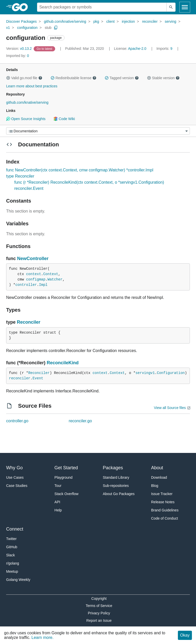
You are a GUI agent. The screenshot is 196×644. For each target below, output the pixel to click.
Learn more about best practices (32, 86)
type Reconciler (20, 176)
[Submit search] (171, 7)
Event (38, 378)
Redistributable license (73, 78)
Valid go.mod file (24, 78)
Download (159, 477)
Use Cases (15, 477)
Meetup (12, 571)
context (34, 274)
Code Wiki (64, 119)
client (110, 21)
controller (26, 285)
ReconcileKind (63, 363)
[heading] (22, 7)
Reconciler (29, 322)
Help (58, 510)
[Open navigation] (185, 7)
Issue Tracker (162, 494)
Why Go (14, 468)
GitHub (12, 547)
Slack (10, 555)
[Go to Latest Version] (45, 49)
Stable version (163, 78)
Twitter (11, 539)
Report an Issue (99, 620)
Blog (155, 486)
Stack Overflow (66, 494)
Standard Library (116, 477)
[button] (8, 78)
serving (170, 21)
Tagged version (122, 78)
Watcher (55, 279)
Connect (15, 529)
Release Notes (163, 502)
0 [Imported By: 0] (18, 56)
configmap (36, 279)
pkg (96, 21)
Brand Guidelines (165, 510)
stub (48, 28)
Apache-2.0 (137, 49)
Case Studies (17, 486)
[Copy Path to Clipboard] (56, 28)
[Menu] (98, 131)
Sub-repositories (116, 486)
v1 (8, 28)
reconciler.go (80, 421)
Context (51, 274)
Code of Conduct (164, 518)
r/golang (13, 563)
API (57, 502)
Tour (58, 486)
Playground (63, 477)
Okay (185, 635)
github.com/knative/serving (65, 21)
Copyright (99, 599)
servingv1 (145, 373)
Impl (43, 285)
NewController (33, 259)
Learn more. (42, 637)
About (157, 468)
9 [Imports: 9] (165, 49)
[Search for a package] (102, 7)
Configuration (171, 373)
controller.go (17, 421)
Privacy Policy (99, 613)
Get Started (66, 468)
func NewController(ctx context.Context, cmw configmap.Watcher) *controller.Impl (80, 170)
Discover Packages (21, 21)
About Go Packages (119, 494)
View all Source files (170, 408)
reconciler (150, 21)
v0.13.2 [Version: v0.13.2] (19, 49)
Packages (113, 468)
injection (128, 21)
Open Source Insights (26, 119)
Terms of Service (99, 606)
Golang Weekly (18, 580)
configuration (27, 28)
